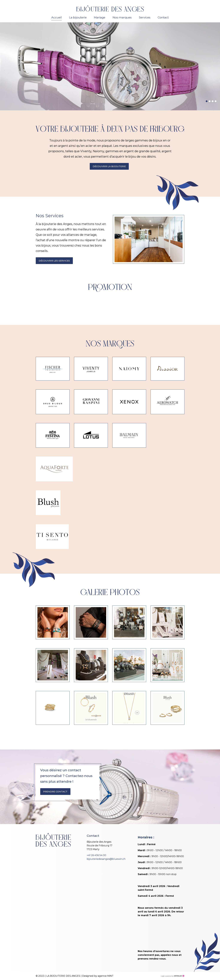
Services (145, 17)
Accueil (57, 17)
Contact (163, 17)
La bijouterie (78, 17)
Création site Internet (175, 976)
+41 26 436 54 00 (96, 855)
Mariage (100, 17)
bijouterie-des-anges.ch (110, 8)
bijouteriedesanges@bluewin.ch (106, 859)
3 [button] (213, 101)
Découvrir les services (54, 261)
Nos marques (122, 17)
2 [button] (210, 101)
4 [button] (216, 101)
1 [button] (207, 101)
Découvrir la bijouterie (109, 166)
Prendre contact (55, 792)
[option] (110, 66)
